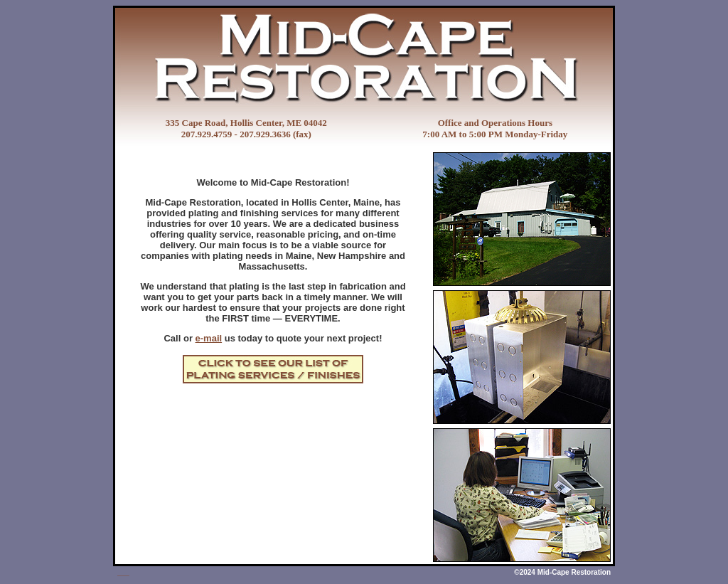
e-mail (209, 338)
